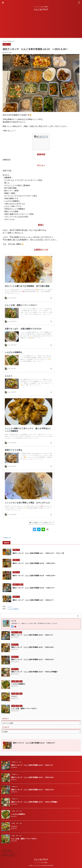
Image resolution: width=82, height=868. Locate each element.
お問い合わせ (8, 850)
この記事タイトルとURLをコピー (41, 523)
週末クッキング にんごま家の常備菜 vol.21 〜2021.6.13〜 (33, 659)
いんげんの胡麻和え (13, 609)
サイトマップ (8, 852)
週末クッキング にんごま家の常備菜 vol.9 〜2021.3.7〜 (33, 600)
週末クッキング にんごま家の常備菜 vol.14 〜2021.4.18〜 (34, 576)
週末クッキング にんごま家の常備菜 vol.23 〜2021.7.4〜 (34, 588)
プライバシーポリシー (11, 854)
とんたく (10, 607)
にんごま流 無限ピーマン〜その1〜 (24, 709)
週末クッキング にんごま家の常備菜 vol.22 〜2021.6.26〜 (33, 647)
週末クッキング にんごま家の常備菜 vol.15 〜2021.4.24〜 (34, 563)
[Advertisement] (41, 26)
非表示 (45, 136)
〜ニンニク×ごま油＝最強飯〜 (41, 863)
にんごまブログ (41, 10)
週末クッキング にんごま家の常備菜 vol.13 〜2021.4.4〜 (34, 743)
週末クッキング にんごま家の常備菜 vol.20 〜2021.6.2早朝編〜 (35, 672)
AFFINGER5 (50, 866)
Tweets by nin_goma (8, 856)
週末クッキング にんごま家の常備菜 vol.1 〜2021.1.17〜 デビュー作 (38, 553)
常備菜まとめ (8, 538)
